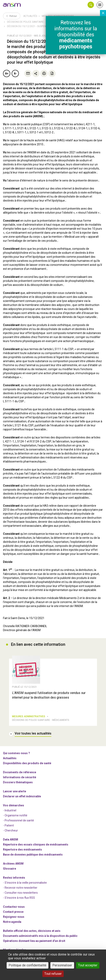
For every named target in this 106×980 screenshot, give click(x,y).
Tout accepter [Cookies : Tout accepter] (88, 965)
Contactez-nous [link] (14, 907)
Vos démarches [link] (14, 805)
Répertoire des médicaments (22, 850)
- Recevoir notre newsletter (20, 888)
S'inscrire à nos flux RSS (20, 898)
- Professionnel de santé (18, 820)
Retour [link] (12, 16)
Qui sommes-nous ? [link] (16, 753)
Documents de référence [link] (20, 772)
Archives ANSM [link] (13, 864)
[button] (91, 5)
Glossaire (10, 869)
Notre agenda (12, 922)
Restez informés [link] (14, 878)
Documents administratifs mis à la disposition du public (40, 936)
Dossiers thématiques (18, 782)
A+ (7, 73)
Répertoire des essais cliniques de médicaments (36, 845)
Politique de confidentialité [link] (28, 965)
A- (15, 73)
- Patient (8, 825)
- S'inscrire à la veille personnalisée (25, 883)
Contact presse (13, 912)
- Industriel (10, 810)
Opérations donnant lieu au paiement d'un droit (34, 941)
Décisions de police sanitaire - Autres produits (37, 22)
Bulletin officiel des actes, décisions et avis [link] (32, 931)
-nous (14, 917)
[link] (12, 5)
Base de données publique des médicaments (33, 855)
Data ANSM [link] (11, 839)
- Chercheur (10, 830)
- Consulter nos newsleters (20, 893)
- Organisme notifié (15, 815)
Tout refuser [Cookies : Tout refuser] (53, 974)
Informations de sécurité (20, 777)
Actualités (30, 16)
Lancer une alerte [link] (15, 791)
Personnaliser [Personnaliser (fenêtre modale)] (62, 965)
